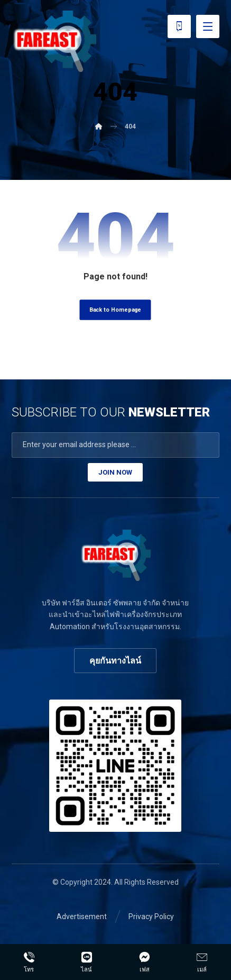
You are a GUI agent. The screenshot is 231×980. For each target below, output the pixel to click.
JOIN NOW (115, 472)
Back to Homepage (115, 310)
